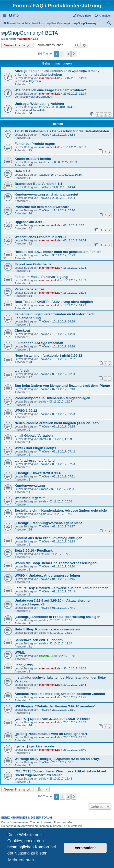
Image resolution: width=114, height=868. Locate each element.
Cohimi (43, 107)
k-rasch (43, 489)
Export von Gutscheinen (34, 264)
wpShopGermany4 (40, 97)
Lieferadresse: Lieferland (35, 461)
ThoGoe (44, 135)
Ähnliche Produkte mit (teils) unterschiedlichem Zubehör (60, 694)
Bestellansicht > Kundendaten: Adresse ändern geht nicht (61, 510)
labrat (42, 439)
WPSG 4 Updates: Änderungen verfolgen (47, 575)
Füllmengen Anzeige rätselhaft (39, 343)
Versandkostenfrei (29, 289)
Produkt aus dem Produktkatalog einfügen (48, 538)
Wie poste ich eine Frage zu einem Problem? (50, 90)
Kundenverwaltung (30, 485)
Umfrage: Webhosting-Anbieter (39, 104)
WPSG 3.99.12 (26, 411)
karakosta (45, 162)
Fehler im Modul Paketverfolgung (41, 277)
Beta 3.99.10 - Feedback (34, 550)
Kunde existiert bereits (33, 159)
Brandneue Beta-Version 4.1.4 (38, 184)
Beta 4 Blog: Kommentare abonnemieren (47, 629)
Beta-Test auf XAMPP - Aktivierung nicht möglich (54, 302)
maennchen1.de (27, 39)
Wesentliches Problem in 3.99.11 (41, 237)
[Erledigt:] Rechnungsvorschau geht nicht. (49, 523)
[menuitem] (14, 16)
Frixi (42, 554)
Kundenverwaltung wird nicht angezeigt (46, 194)
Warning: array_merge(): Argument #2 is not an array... (58, 759)
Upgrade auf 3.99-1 (30, 222)
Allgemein (35, 81)
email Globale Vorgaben (34, 436)
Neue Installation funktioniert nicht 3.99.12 (48, 355)
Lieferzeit (22, 371)
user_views (24, 665)
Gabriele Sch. (47, 175)
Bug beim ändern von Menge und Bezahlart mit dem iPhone (62, 386)
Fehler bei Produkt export (35, 144)
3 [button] (68, 54)
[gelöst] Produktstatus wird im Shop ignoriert (51, 734)
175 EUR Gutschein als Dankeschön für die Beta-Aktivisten (62, 131)
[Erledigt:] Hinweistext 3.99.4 (38, 473)
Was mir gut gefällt (30, 498)
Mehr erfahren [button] (21, 860)
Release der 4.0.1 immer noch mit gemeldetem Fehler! (58, 252)
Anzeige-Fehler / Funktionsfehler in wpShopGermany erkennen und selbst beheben (57, 73)
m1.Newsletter (37, 110)
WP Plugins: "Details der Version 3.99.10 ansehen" (55, 706)
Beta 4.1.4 (22, 171)
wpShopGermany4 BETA (30, 33)
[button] (74, 54)
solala (43, 401)
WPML (20, 652)
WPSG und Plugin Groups (35, 448)
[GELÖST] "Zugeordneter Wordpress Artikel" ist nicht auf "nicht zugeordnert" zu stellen (60, 773)
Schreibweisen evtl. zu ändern (39, 640)
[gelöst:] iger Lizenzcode (34, 746)
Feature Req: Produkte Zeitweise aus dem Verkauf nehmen (61, 588)
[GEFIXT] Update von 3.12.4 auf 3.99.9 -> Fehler (52, 719)
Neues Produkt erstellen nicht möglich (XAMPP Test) (57, 423)
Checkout (22, 331)
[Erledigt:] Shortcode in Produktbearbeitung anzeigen (58, 617)
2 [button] (62, 54)
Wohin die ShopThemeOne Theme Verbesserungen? (56, 563)
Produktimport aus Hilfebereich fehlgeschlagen (52, 398)
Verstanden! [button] (85, 848)
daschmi (45, 656)
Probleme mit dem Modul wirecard (42, 207)
